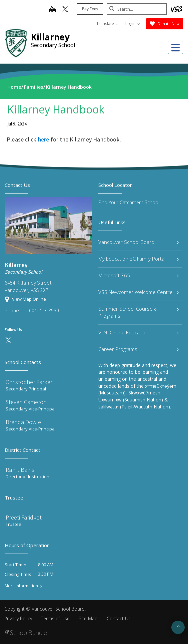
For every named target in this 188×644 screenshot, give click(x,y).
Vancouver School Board (138, 242)
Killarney (50, 37)
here (44, 139)
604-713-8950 (44, 310)
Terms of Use (55, 618)
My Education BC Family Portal (138, 259)
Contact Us (119, 618)
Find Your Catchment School (129, 202)
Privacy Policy (18, 618)
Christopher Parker (29, 382)
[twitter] (65, 10)
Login (133, 24)
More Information (21, 586)
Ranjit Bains (20, 470)
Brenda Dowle (23, 422)
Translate (107, 24)
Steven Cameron (26, 402)
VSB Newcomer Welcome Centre (138, 292)
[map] (52, 10)
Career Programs (138, 349)
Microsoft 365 (138, 275)
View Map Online (29, 299)
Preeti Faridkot (24, 517)
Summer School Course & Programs (138, 312)
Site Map (88, 618)
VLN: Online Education (138, 332)
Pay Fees (90, 9)
